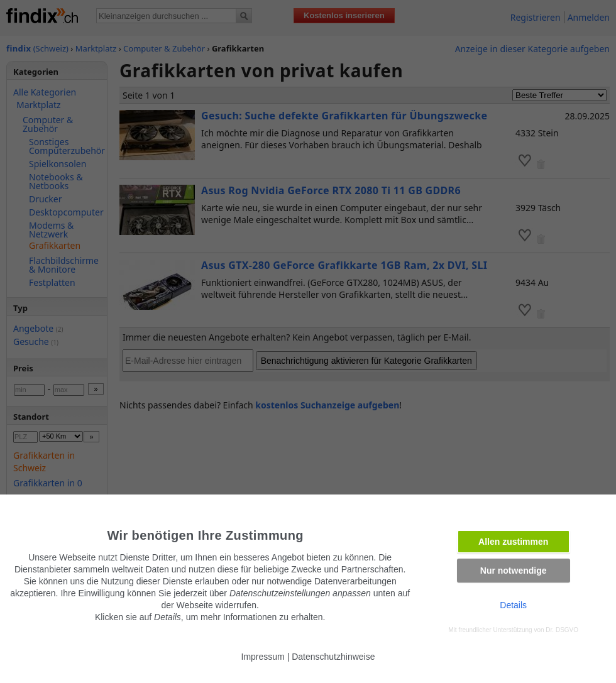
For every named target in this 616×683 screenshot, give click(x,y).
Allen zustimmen (513, 542)
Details (513, 605)
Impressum (263, 657)
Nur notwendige (514, 571)
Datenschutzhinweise (333, 657)
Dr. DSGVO (562, 630)
